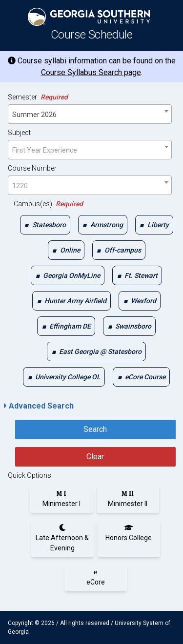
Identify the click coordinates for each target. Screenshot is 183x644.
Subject (19, 133)
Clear (95, 457)
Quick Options (30, 475)
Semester (38, 97)
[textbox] (90, 150)
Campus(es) (48, 204)
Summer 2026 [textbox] (34, 115)
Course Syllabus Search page (91, 72)
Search (95, 429)
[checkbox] (45, 225)
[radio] (61, 499)
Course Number (32, 168)
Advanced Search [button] (39, 406)
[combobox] (90, 114)
